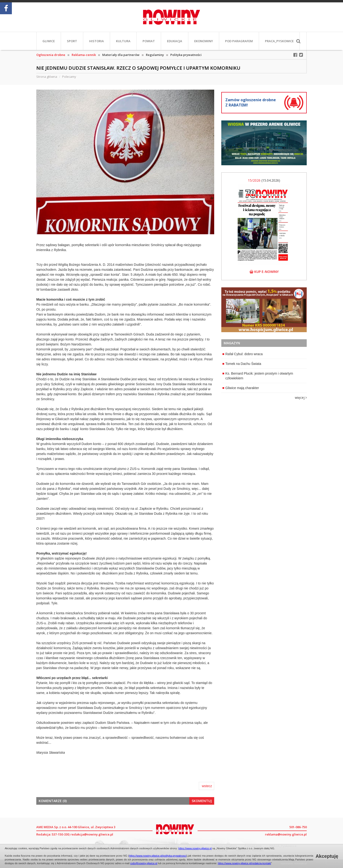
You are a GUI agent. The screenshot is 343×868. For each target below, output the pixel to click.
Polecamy (69, 77)
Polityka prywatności (186, 55)
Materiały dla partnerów (121, 55)
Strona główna (47, 77)
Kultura (123, 41)
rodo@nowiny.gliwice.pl (144, 863)
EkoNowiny (204, 41)
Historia (97, 41)
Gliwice (49, 41)
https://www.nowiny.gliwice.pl (195, 848)
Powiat (149, 41)
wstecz (207, 786)
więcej (301, 397)
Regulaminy (155, 55)
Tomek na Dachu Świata (242, 364)
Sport (72, 41)
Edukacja (175, 41)
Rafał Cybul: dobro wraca (243, 354)
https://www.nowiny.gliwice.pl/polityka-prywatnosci (158, 856)
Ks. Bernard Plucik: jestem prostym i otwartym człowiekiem (258, 376)
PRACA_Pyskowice (279, 41)
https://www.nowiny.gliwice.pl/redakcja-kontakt (244, 863)
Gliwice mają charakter (241, 388)
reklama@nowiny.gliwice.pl (286, 834)
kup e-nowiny (264, 272)
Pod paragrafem (239, 41)
